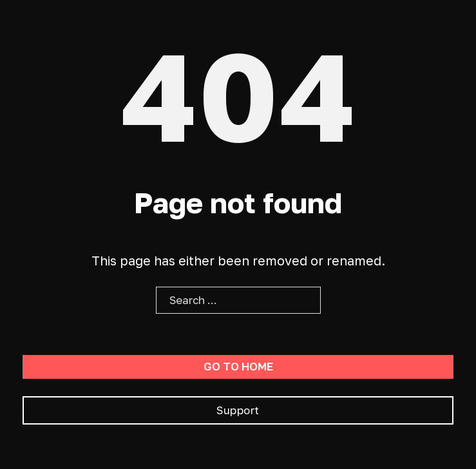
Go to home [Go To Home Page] (238, 366)
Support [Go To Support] (238, 410)
